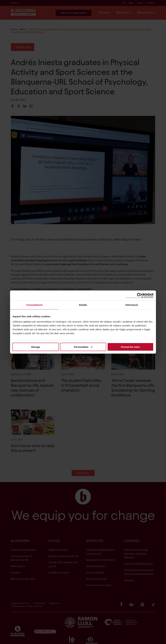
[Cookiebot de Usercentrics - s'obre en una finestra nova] (139, 295)
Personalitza (83, 347)
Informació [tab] (132, 305)
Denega (36, 347)
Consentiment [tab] (34, 305)
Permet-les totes (130, 347)
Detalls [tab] (83, 305)
